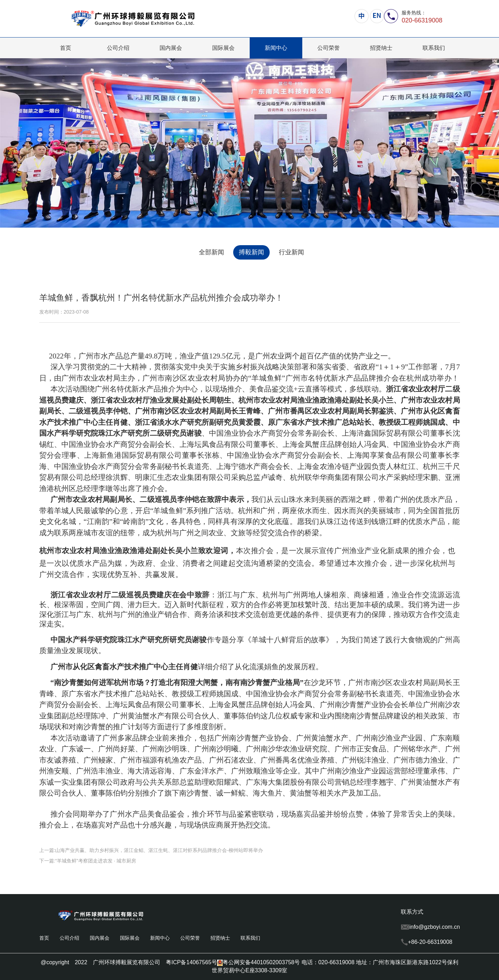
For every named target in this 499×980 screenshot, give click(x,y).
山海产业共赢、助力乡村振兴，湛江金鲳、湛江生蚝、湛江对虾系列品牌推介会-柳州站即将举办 (159, 850)
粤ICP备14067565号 (191, 962)
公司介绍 (118, 48)
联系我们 (434, 48)
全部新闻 (211, 252)
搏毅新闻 (251, 252)
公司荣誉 (329, 48)
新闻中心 (276, 48)
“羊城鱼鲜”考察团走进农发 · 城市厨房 (96, 861)
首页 (66, 48)
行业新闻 (291, 252)
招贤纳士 (381, 48)
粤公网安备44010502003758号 (259, 962)
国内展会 (171, 48)
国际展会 (223, 48)
